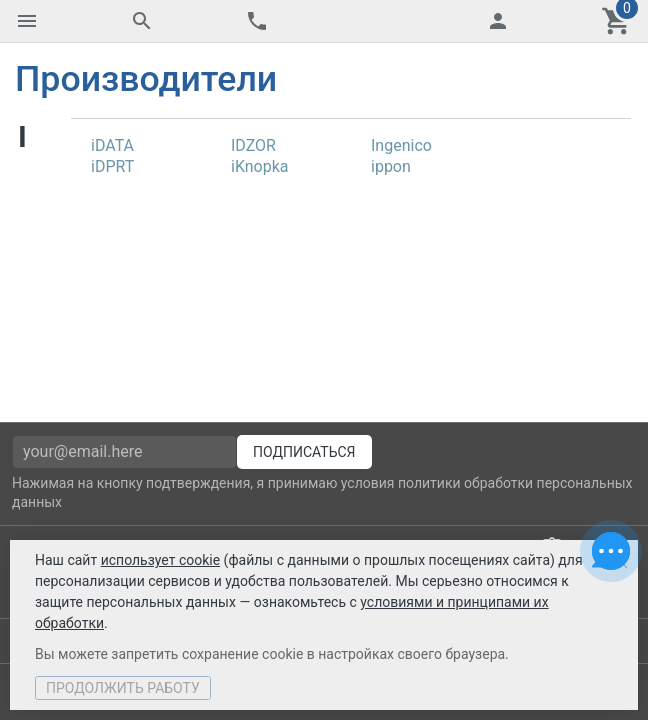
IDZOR (253, 145)
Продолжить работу (123, 688)
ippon (391, 166)
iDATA (112, 145)
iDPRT (112, 166)
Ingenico (401, 145)
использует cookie (160, 560)
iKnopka (260, 166)
